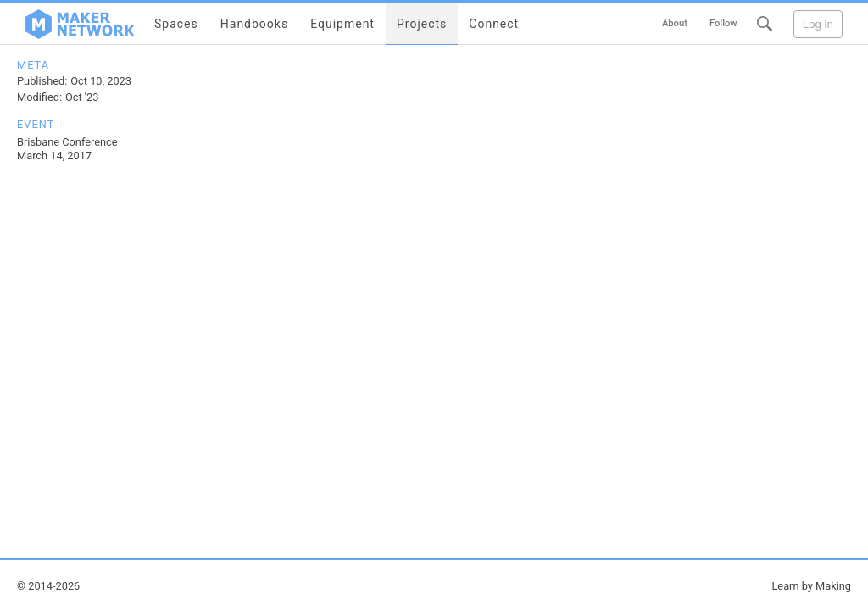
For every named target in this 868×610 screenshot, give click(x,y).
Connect (494, 24)
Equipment (342, 24)
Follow (723, 23)
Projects (422, 24)
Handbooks (254, 24)
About (675, 23)
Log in (818, 24)
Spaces (176, 24)
